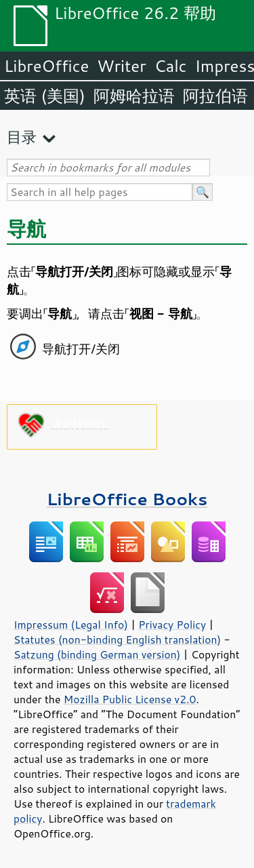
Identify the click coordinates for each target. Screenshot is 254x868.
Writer (121, 66)
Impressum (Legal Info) (71, 625)
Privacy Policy (172, 625)
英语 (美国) (45, 96)
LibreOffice (46, 66)
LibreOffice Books (127, 499)
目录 (22, 137)
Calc (171, 66)
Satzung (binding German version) (97, 654)
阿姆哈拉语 (134, 96)
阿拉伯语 (215, 96)
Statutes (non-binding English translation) (117, 639)
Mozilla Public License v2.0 (130, 699)
